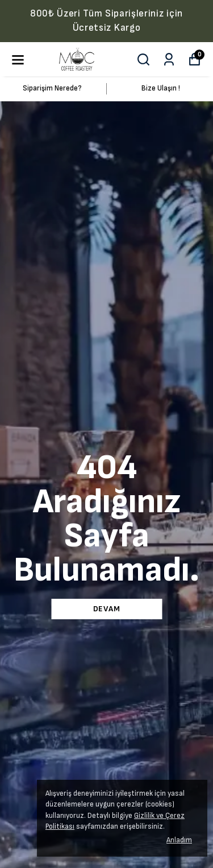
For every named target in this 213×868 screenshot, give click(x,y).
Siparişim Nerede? (52, 88)
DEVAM (107, 609)
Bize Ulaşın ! (161, 88)
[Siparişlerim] (169, 59)
